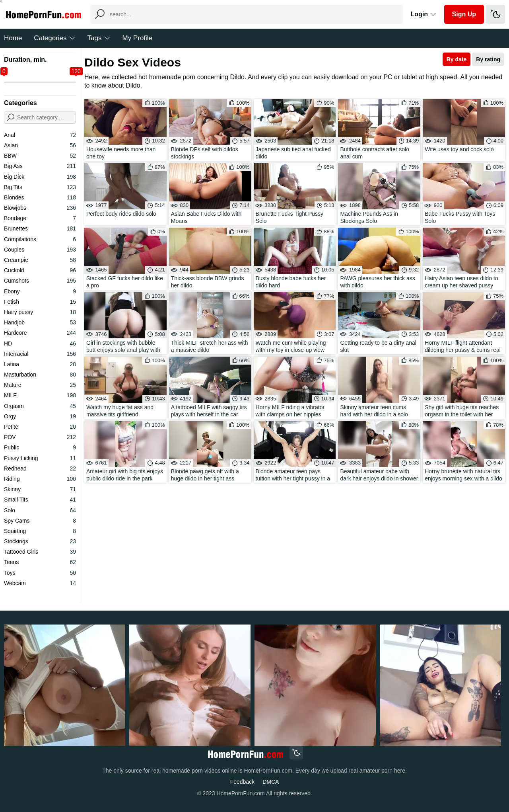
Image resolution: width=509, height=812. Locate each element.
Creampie (40, 260)
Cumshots (40, 281)
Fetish (40, 302)
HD (40, 344)
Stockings (40, 541)
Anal (40, 135)
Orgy (40, 416)
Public (40, 447)
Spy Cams (40, 521)
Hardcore (40, 333)
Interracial (40, 354)
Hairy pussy (40, 312)
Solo (40, 510)
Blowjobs (40, 208)
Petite (40, 427)
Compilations (40, 239)
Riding (40, 479)
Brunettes (40, 228)
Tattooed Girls (40, 552)
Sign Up (464, 14)
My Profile (138, 38)
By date (457, 59)
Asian (40, 145)
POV (40, 437)
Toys (40, 573)
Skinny (40, 489)
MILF (40, 395)
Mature (40, 385)
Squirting (40, 531)
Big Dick (40, 177)
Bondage (40, 218)
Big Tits (40, 187)
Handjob (40, 322)
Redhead (40, 468)
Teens (40, 562)
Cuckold (40, 270)
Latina (40, 364)
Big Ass (40, 166)
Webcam (40, 583)
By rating (488, 59)
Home (13, 38)
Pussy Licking (40, 458)
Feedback (242, 782)
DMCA (271, 782)
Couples (40, 250)
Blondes (40, 197)
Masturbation (40, 375)
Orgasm (40, 406)
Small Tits (40, 500)
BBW (40, 156)
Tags (99, 38)
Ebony (40, 291)
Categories (54, 38)
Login (424, 14)
